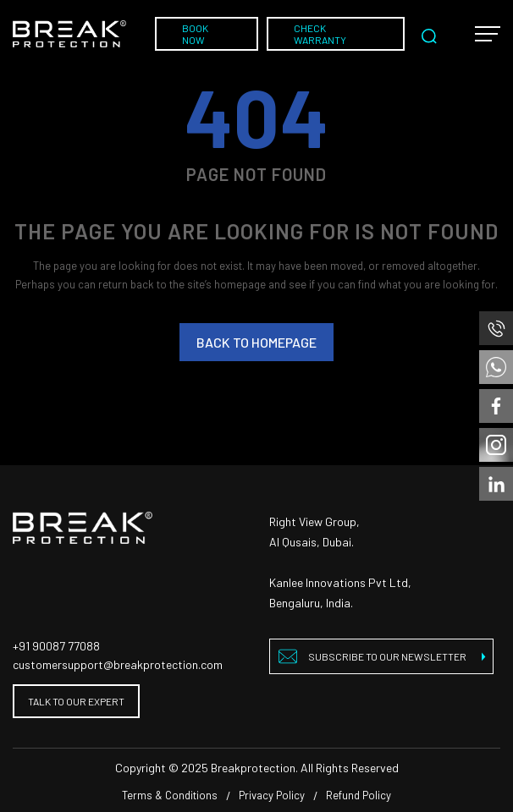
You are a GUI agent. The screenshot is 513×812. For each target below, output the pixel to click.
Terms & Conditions (170, 795)
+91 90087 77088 (56, 646)
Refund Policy (359, 795)
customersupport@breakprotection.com (118, 664)
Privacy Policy (272, 795)
